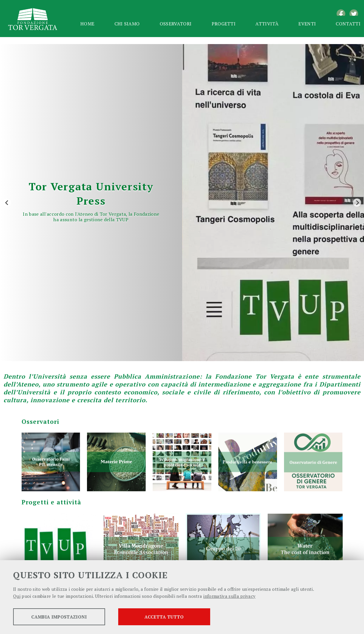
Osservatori (176, 24)
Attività (267, 24)
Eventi (307, 24)
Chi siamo (127, 24)
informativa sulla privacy (229, 596)
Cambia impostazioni (59, 617)
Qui (17, 596)
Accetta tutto (164, 617)
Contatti (348, 24)
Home (87, 24)
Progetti (224, 24)
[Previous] (7, 203)
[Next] (357, 203)
